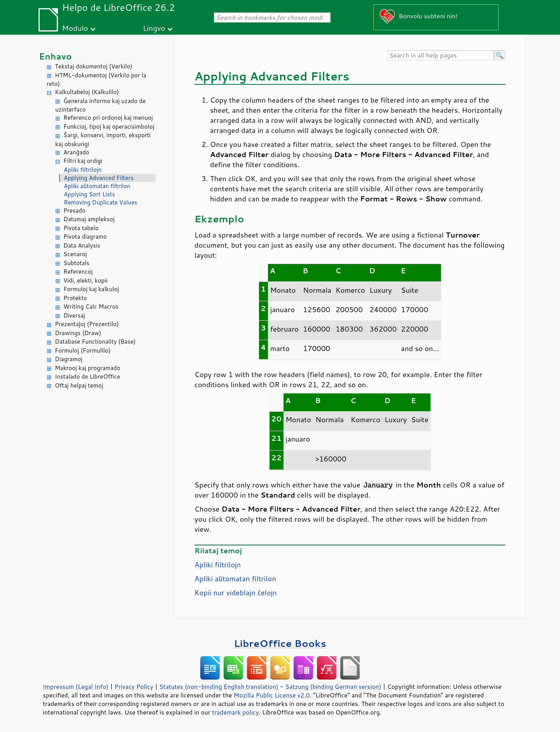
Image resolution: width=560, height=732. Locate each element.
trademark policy (235, 712)
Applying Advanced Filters (99, 178)
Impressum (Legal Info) (76, 687)
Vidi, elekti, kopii (86, 280)
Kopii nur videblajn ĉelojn (236, 592)
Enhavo (55, 56)
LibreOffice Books (280, 643)
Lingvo (154, 28)
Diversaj (74, 315)
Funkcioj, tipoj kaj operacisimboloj (109, 127)
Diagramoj (69, 359)
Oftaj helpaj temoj (79, 385)
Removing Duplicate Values (101, 202)
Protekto (75, 298)
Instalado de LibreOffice (87, 376)
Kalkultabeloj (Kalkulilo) (87, 92)
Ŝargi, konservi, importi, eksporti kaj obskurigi (103, 140)
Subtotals (76, 263)
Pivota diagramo (85, 237)
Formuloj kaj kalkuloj (91, 289)
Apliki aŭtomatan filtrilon (97, 186)
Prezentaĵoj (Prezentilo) (87, 324)
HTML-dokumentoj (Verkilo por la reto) (96, 80)
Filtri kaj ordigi (83, 161)
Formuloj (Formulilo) (83, 350)
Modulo (75, 28)
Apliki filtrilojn (83, 170)
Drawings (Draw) (78, 333)
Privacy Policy (134, 687)
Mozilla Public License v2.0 (272, 695)
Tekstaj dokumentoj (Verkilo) (94, 66)
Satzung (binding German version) (333, 687)
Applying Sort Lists (89, 194)
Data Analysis (82, 245)
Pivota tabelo (81, 228)
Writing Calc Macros (91, 307)
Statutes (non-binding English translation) (219, 687)
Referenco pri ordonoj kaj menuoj (108, 118)
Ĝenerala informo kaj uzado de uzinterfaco (100, 105)
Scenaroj (75, 254)
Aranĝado (76, 152)
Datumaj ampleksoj (89, 219)
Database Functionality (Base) (95, 342)
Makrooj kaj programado (87, 368)
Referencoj (78, 272)
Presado (74, 211)
